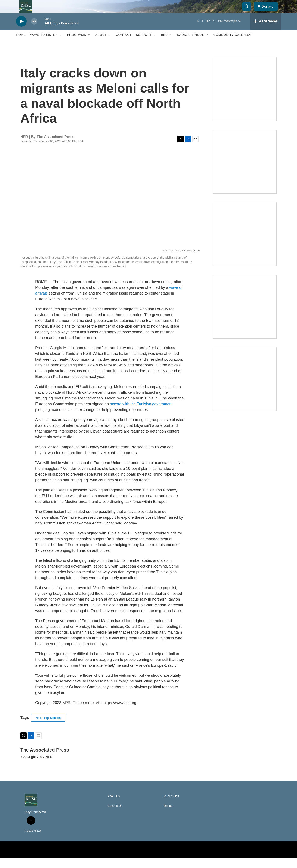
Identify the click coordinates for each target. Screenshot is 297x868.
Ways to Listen (44, 44)
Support (144, 44)
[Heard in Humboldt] (245, 316)
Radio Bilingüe (191, 44)
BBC (164, 44)
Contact (124, 44)
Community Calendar (233, 44)
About (101, 44)
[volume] (34, 31)
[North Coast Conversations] (245, 171)
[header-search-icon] (248, 11)
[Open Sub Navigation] (61, 44)
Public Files (171, 806)
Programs (76, 44)
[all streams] (266, 31)
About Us (114, 806)
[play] (21, 31)
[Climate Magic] (245, 244)
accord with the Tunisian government (141, 414)
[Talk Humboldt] (245, 99)
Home (21, 44)
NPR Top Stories (48, 727)
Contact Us (115, 815)
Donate (270, 11)
